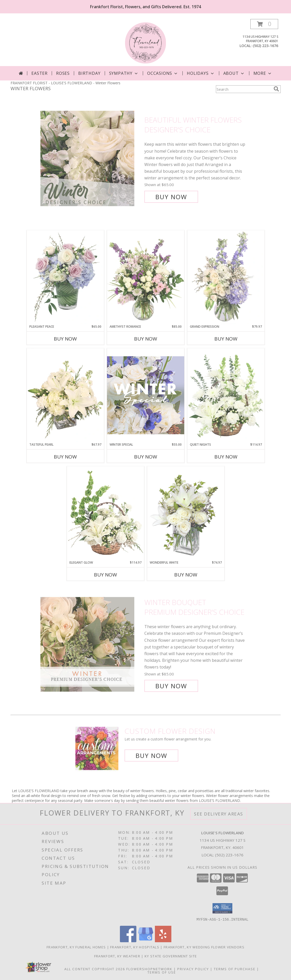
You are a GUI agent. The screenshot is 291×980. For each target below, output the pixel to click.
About (234, 73)
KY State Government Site (171, 956)
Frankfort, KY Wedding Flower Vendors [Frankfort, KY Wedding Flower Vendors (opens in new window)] (204, 947)
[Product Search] (244, 89)
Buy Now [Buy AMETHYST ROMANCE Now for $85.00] (146, 339)
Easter (39, 73)
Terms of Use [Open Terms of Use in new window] (162, 972)
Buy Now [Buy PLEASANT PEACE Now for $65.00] (65, 339)
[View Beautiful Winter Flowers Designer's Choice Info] (91, 158)
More (263, 73)
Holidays (201, 73)
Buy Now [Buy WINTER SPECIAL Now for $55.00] (146, 457)
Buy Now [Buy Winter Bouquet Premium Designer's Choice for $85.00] (171, 686)
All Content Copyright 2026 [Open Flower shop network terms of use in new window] (95, 969)
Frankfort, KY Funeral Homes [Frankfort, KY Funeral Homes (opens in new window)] (76, 947)
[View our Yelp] (163, 941)
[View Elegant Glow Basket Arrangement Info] (105, 513)
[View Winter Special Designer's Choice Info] (146, 395)
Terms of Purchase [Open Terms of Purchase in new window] (235, 969)
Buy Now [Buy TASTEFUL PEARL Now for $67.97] (65, 457)
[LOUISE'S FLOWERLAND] (145, 43)
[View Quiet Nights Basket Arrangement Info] (226, 395)
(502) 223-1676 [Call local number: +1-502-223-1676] (265, 46)
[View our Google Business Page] (146, 941)
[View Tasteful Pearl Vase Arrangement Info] (65, 395)
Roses (63, 73)
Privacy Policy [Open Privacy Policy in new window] (193, 969)
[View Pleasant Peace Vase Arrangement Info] (65, 277)
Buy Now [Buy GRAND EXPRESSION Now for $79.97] (226, 339)
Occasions (163, 73)
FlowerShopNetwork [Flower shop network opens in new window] (149, 969)
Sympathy (124, 73)
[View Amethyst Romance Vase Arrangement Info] (146, 277)
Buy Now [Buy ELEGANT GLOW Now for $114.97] (105, 575)
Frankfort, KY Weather (117, 956)
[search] (276, 89)
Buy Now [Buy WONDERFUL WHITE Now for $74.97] (186, 575)
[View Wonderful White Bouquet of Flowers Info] (186, 513)
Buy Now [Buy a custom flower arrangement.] (151, 755)
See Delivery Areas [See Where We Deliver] (219, 814)
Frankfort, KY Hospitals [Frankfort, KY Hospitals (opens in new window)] (135, 947)
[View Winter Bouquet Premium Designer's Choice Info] (91, 644)
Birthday (89, 73)
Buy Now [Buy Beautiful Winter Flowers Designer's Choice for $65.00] (171, 197)
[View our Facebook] (128, 941)
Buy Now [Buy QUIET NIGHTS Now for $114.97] (226, 457)
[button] (264, 24)
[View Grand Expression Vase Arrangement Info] (226, 277)
